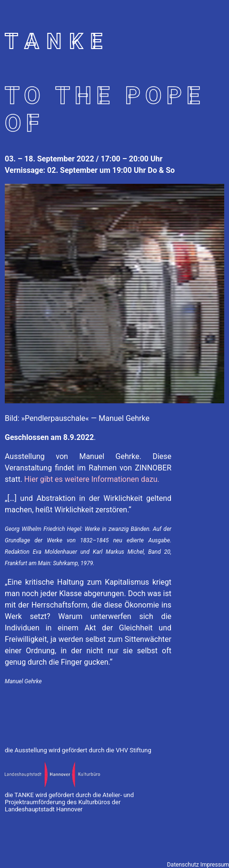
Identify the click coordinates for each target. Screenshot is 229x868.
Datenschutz (183, 865)
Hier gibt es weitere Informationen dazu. (92, 479)
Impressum (215, 865)
